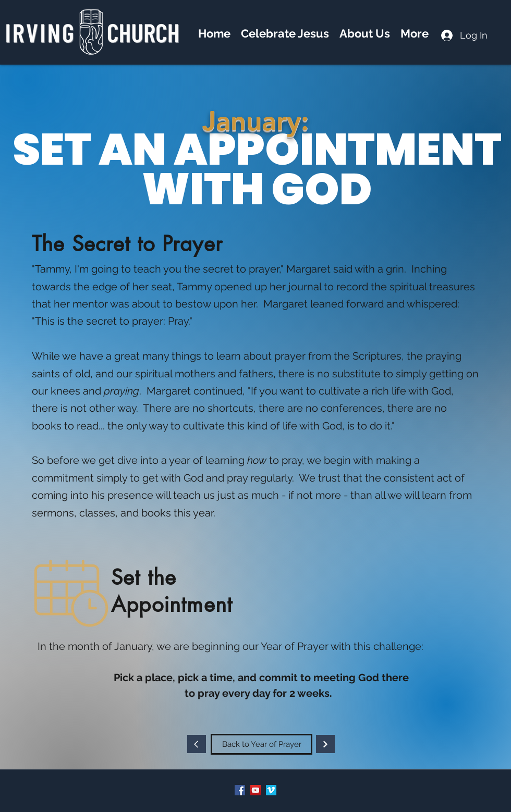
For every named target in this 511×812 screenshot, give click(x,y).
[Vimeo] (271, 790)
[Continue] (197, 744)
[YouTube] (256, 790)
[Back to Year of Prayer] (261, 744)
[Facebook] (240, 790)
